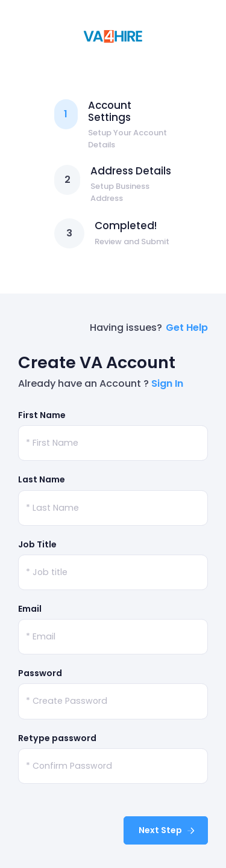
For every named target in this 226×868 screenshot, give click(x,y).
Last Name (42, 479)
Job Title (37, 544)
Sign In (167, 383)
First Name (42, 415)
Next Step (168, 830)
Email (30, 609)
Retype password (57, 738)
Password (40, 673)
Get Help (187, 328)
